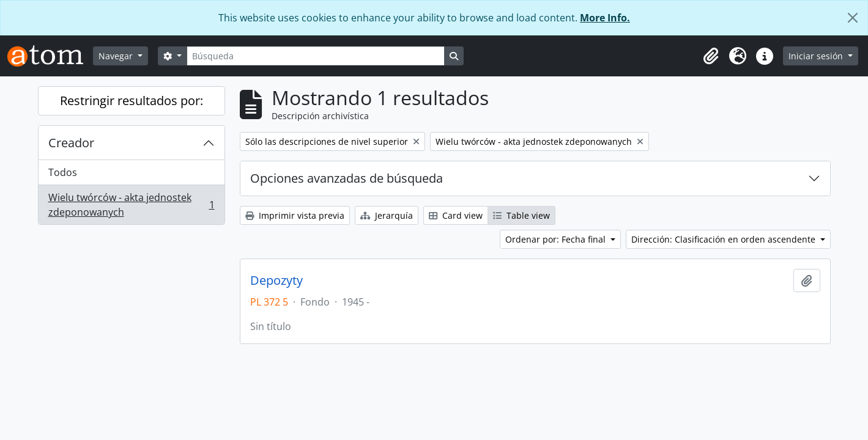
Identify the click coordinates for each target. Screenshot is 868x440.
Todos (63, 172)
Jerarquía (387, 215)
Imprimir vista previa (295, 215)
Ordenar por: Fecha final (557, 239)
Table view (521, 215)
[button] (711, 56)
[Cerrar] (853, 18)
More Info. (605, 18)
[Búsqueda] (316, 56)
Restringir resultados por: (132, 101)
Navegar (117, 56)
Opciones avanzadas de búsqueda (347, 178)
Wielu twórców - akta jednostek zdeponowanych (131, 205)
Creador (71, 143)
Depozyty (276, 280)
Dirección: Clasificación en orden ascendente (725, 239)
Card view (456, 215)
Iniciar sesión (817, 56)
